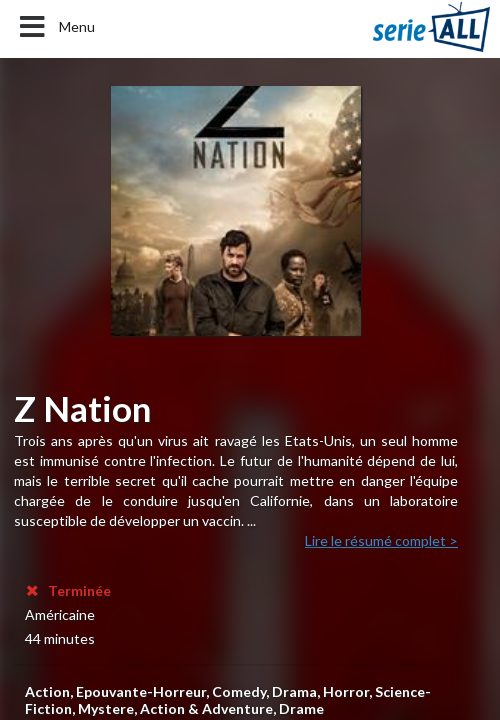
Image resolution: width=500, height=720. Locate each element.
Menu (55, 27)
